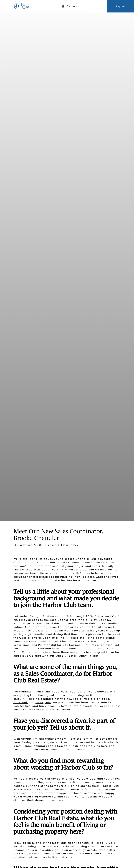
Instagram (43, 702)
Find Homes (70, 6)
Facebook (21, 702)
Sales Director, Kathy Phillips (77, 656)
